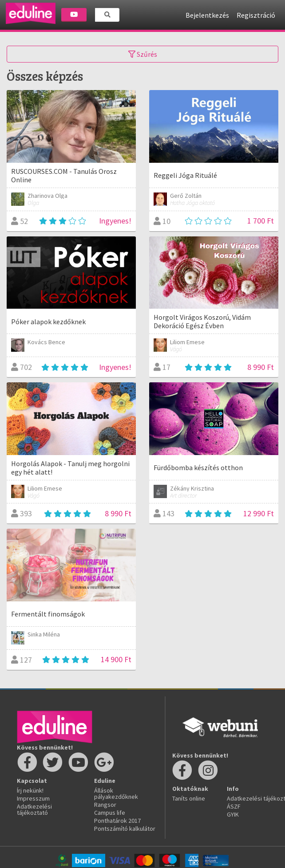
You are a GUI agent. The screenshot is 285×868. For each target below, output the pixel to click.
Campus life (110, 813)
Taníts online (189, 798)
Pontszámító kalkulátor (125, 829)
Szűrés (143, 54)
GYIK (233, 814)
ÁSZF (234, 806)
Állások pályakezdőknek (116, 793)
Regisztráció (256, 15)
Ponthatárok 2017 (117, 821)
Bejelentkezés (207, 15)
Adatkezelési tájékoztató (34, 809)
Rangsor (105, 805)
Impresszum (33, 798)
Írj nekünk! (30, 790)
